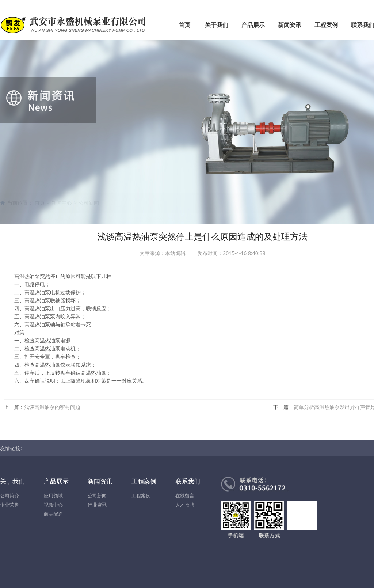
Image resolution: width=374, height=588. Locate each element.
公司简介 (9, 496)
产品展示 (253, 25)
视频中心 (53, 505)
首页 (184, 25)
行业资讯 (97, 505)
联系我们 (188, 481)
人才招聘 (185, 505)
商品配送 (53, 514)
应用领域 (53, 496)
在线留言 (185, 496)
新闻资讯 (290, 25)
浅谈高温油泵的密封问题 (52, 407)
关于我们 (217, 25)
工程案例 (326, 25)
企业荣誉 (9, 505)
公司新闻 (97, 496)
